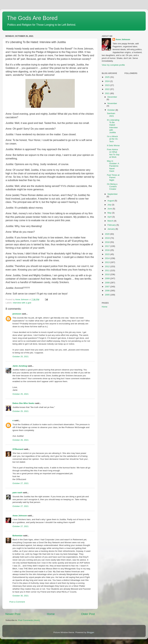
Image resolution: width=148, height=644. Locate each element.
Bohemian (17, 536)
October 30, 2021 (21, 596)
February (112, 225)
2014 (108, 258)
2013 (108, 262)
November (112, 103)
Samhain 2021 (111, 115)
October (111, 110)
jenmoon (17, 314)
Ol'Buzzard (18, 449)
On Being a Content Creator (112, 187)
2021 (108, 93)
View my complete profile (113, 65)
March (111, 221)
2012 (108, 266)
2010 (108, 274)
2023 (108, 85)
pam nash (17, 493)
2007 (108, 287)
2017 (108, 246)
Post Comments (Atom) (29, 620)
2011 (108, 270)
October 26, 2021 (21, 440)
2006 (108, 291)
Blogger (90, 632)
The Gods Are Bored (32, 18)
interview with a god (22, 303)
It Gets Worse (113, 145)
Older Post (88, 614)
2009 (108, 278)
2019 (108, 238)
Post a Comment (17, 602)
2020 (108, 234)
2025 (108, 77)
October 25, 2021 (21, 357)
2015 (108, 254)
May (110, 213)
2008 (108, 283)
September (113, 194)
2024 (108, 81)
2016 (108, 250)
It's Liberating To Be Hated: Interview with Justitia (113, 126)
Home (51, 614)
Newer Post (13, 614)
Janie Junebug (20, 366)
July (110, 205)
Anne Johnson (20, 516)
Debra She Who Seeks (24, 403)
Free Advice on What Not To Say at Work (113, 153)
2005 (108, 295)
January (111, 229)
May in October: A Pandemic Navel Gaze (113, 166)
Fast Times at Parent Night (113, 177)
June (110, 209)
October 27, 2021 (21, 483)
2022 (108, 89)
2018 (108, 242)
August (111, 201)
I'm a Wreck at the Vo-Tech (113, 139)
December (112, 97)
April (110, 217)
